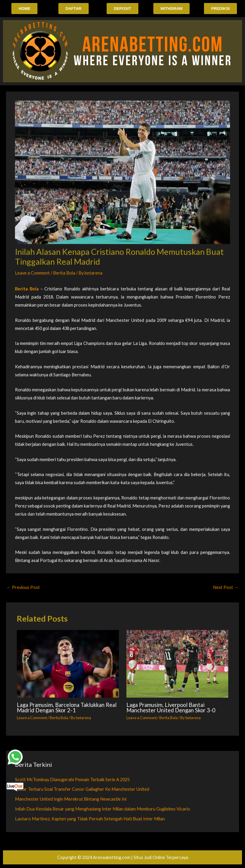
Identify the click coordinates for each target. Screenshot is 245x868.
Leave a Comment (32, 274)
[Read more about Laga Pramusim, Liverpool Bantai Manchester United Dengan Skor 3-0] (177, 665)
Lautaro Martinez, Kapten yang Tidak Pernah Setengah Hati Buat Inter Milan (90, 819)
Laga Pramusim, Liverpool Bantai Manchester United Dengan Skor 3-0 (171, 708)
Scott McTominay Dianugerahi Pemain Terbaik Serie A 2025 (72, 780)
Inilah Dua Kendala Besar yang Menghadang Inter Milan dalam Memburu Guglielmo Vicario (103, 809)
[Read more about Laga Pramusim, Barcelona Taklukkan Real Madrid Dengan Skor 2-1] (68, 665)
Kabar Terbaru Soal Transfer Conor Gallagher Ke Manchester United (82, 790)
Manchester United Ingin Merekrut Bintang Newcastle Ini (71, 800)
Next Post (226, 588)
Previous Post (23, 588)
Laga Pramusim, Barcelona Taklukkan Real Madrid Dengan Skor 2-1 (67, 708)
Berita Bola (64, 274)
